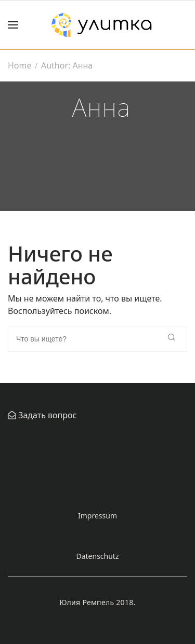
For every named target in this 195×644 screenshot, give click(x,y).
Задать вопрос (46, 415)
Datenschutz (97, 556)
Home (20, 65)
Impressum (97, 516)
